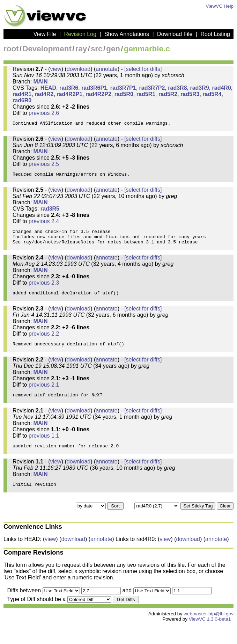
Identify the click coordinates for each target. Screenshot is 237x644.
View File (45, 34)
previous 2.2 (44, 344)
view (56, 69)
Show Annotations (127, 34)
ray (81, 49)
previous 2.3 (44, 291)
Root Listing (216, 34)
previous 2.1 (44, 397)
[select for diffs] (143, 69)
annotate (106, 69)
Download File (175, 34)
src (97, 49)
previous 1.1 (44, 450)
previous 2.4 (44, 225)
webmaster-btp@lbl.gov (209, 633)
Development (47, 49)
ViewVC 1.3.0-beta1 (210, 638)
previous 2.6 (44, 113)
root (11, 49)
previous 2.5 (44, 166)
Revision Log (80, 34)
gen (113, 49)
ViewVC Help (220, 6)
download (79, 69)
